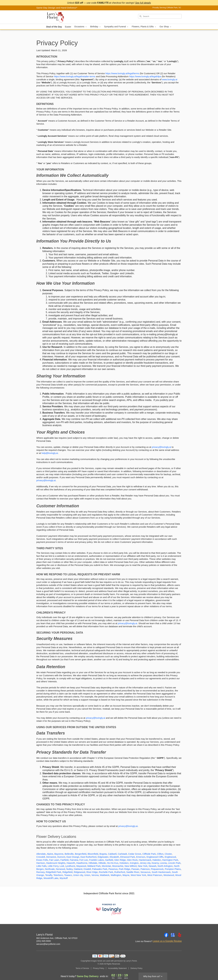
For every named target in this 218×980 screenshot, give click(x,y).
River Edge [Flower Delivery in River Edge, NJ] (92, 872)
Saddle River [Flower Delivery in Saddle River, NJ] (133, 872)
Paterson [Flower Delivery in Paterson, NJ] (145, 869)
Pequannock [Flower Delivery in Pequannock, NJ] (157, 869)
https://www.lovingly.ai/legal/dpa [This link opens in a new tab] (145, 76)
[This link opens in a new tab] (109, 910)
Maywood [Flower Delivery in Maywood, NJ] (81, 866)
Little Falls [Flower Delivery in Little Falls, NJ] (41, 866)
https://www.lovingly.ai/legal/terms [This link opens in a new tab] (122, 73)
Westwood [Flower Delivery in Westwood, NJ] (169, 875)
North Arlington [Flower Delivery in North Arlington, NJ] (165, 866)
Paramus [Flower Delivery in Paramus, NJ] (113, 869)
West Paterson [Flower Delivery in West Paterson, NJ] (155, 875)
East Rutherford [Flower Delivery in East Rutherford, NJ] (88, 857)
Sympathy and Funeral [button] (116, 27)
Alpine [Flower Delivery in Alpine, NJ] (50, 854)
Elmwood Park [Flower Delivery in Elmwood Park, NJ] (128, 857)
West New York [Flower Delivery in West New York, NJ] (138, 875)
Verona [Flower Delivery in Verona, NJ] (95, 875)
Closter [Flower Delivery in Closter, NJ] (168, 854)
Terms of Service (82, 968)
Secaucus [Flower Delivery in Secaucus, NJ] (145, 872)
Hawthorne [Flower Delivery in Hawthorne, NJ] (82, 863)
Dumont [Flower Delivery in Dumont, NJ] (61, 857)
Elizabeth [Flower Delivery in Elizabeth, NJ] (114, 857)
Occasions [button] (81, 27)
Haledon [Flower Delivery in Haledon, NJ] (157, 860)
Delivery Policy (136, 968)
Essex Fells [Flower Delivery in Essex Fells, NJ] (42, 860)
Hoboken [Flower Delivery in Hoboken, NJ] (124, 863)
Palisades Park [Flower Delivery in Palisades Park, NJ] (100, 869)
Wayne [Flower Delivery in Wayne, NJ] (126, 875)
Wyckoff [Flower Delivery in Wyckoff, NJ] (64, 878)
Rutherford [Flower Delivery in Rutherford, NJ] (120, 872)
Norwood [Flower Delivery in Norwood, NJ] (60, 869)
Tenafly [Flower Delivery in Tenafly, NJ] (49, 875)
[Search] (160, 16)
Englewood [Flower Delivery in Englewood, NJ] (170, 857)
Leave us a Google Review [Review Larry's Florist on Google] (167, 941)
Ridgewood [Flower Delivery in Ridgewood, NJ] (79, 872)
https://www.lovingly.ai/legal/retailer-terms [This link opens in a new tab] (75, 76)
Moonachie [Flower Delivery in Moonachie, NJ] (118, 866)
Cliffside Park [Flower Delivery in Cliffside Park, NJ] (149, 854)
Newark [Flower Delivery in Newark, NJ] (153, 866)
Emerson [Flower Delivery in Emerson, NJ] (141, 857)
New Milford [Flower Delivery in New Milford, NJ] (131, 866)
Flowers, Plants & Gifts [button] (144, 27)
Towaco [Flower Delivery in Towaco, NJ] (68, 875)
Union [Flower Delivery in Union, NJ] (87, 875)
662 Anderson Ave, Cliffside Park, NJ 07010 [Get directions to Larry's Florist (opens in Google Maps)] (57, 938)
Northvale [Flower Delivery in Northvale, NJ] (50, 869)
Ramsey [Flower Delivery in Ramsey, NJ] (40, 872)
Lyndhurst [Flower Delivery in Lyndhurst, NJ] (70, 866)
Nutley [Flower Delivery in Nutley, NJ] (69, 869)
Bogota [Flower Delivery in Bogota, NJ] (103, 854)
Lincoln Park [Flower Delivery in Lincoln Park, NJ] (174, 863)
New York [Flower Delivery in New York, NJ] (143, 866)
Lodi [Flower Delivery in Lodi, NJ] (62, 866)
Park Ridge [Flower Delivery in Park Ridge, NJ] (124, 869)
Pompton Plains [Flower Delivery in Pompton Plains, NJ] (173, 869)
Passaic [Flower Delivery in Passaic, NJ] (135, 869)
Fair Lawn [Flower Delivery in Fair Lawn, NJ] (54, 860)
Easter (68, 27)
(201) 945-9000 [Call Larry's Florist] (44, 941)
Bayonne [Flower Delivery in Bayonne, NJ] (59, 854)
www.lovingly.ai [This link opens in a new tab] (170, 79)
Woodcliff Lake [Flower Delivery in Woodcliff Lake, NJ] (51, 878)
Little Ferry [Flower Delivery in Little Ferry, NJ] (53, 866)
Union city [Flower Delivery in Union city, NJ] (78, 875)
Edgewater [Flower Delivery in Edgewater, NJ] (103, 857)
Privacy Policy (99, 968)
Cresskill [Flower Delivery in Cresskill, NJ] (41, 857)
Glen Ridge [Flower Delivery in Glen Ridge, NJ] (120, 860)
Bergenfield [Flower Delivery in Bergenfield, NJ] (81, 854)
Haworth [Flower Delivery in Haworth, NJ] (71, 863)
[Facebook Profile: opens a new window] (166, 935)
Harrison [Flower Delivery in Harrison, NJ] (41, 863)
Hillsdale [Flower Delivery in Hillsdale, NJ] (93, 863)
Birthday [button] (96, 27)
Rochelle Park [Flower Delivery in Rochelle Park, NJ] (106, 872)
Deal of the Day (54, 27)
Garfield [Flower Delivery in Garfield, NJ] (109, 860)
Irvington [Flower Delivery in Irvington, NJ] (134, 863)
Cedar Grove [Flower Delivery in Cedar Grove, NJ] (135, 854)
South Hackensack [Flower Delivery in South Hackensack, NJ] (161, 872)
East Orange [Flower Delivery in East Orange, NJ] (73, 857)
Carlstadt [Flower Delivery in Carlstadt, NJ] (122, 854)
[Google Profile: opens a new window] (173, 935)
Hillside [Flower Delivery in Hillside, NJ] (102, 863)
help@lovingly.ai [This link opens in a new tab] (50, 453)
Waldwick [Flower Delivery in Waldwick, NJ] (105, 875)
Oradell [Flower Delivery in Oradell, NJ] (87, 869)
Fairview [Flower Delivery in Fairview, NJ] (74, 860)
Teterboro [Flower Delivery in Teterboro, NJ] (58, 875)
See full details (143, 3)
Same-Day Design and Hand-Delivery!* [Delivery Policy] (57, 8)
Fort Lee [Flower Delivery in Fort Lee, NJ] (84, 860)
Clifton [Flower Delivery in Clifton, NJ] (160, 854)
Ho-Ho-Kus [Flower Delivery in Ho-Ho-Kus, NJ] (113, 863)
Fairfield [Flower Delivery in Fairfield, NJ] (64, 860)
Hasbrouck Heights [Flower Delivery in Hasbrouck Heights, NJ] (56, 863)
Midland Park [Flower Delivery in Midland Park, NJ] (94, 866)
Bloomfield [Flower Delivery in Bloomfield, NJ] (93, 854)
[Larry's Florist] (58, 17)
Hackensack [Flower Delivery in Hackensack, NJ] (145, 860)
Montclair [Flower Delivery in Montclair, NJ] (106, 866)
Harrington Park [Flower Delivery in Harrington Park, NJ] (170, 860)
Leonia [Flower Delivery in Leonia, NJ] (163, 863)
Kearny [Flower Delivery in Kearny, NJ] (155, 863)
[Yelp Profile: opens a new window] (180, 935)
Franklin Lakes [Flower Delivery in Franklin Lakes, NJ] (97, 860)
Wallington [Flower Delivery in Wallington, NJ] (116, 875)
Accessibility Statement (117, 968)
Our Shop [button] (166, 27)
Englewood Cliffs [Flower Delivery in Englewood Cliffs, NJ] (155, 857)
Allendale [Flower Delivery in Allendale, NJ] (41, 854)
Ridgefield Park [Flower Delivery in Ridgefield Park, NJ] (53, 872)
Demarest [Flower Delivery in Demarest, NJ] (51, 857)
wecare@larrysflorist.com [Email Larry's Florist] (48, 944)
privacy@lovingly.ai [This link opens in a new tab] (161, 447)
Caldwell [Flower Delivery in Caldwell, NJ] (112, 854)
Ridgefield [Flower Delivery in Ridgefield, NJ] (67, 872)
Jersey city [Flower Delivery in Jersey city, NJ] (145, 863)
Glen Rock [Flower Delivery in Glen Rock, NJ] (132, 860)
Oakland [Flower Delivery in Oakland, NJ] (78, 869)
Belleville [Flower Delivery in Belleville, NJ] (69, 854)
